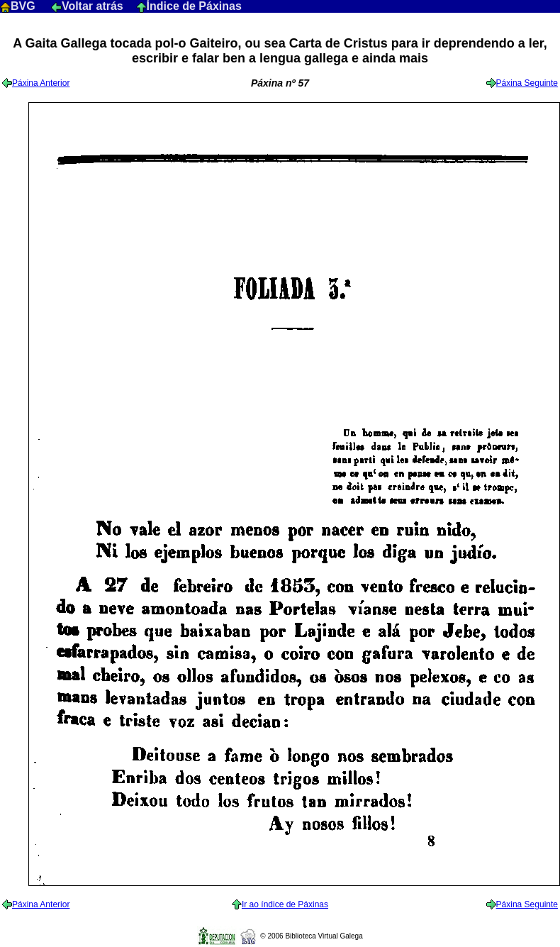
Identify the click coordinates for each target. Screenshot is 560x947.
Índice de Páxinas (189, 6)
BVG (19, 6)
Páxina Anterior (36, 83)
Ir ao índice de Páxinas (280, 904)
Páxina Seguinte (522, 83)
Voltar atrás (89, 6)
